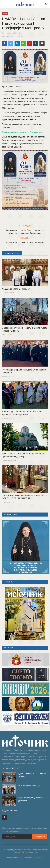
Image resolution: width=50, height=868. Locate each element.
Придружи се (39, 836)
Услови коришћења (14, 858)
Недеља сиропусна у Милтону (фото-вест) (30, 799)
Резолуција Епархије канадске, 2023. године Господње (24, 371)
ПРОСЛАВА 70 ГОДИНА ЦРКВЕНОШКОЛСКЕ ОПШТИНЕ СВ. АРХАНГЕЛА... (25, 497)
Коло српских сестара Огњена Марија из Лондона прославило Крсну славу (25, 232)
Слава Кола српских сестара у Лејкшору (25, 242)
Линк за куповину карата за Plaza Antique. (23, 132)
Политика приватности (33, 858)
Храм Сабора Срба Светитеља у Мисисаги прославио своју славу (23, 455)
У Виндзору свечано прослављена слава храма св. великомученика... (22, 413)
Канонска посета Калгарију (29, 786)
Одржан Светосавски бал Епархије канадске (32, 775)
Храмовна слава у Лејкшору (16, 289)
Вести (5, 13)
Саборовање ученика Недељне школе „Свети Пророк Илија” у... (25, 329)
